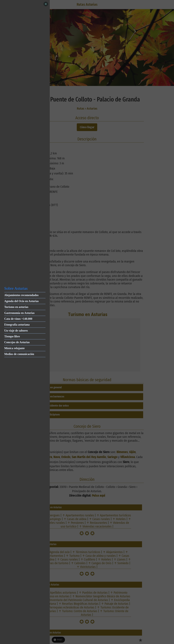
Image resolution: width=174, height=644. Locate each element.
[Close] (46, 4)
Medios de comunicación (19, 354)
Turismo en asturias (16, 307)
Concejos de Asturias (17, 342)
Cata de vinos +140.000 (18, 319)
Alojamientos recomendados (21, 295)
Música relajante (14, 348)
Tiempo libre (12, 336)
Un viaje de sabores (16, 331)
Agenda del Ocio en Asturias (21, 301)
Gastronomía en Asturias (19, 313)
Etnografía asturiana (17, 325)
